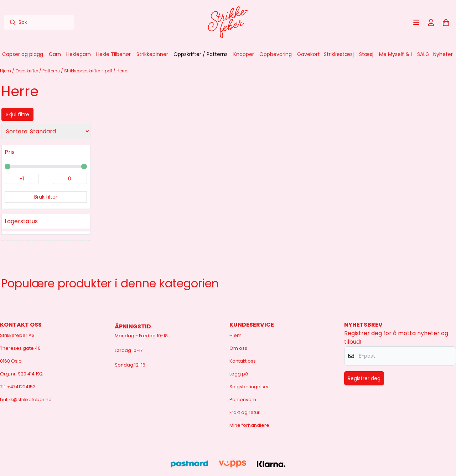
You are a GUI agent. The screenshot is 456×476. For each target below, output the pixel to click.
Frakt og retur (245, 412)
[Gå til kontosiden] (431, 22)
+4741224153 (21, 387)
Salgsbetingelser (249, 387)
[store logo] (228, 22)
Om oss (238, 348)
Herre (122, 71)
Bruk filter (46, 197)
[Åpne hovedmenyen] (416, 22)
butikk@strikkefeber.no (26, 400)
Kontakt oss (243, 361)
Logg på (239, 374)
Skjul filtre (17, 114)
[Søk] (39, 22)
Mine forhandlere (249, 425)
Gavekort (309, 54)
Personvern (243, 400)
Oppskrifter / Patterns (38, 71)
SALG (423, 54)
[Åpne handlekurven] (446, 22)
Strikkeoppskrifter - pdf (89, 71)
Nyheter (443, 54)
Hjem (6, 71)
